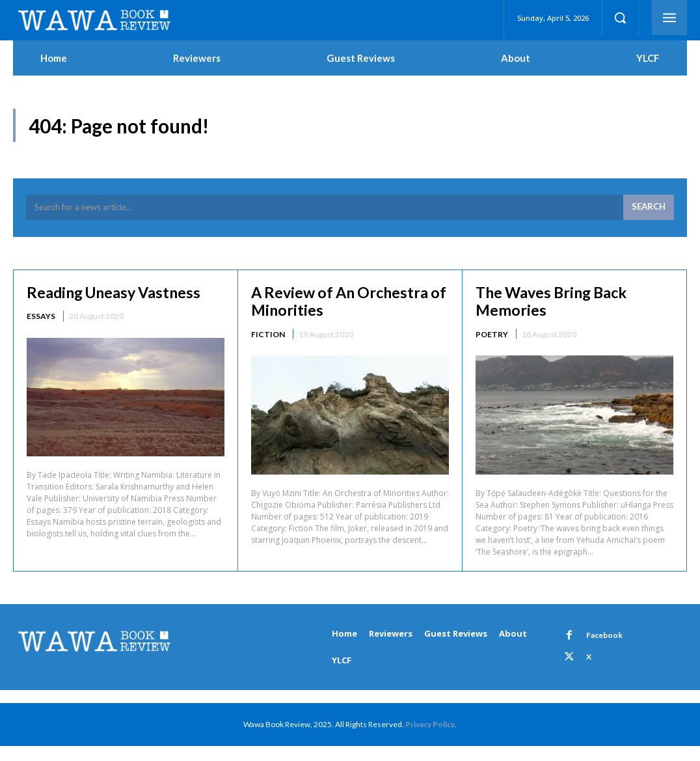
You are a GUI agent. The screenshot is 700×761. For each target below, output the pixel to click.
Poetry (492, 336)
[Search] (649, 210)
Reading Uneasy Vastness (117, 293)
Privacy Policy (430, 726)
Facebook (603, 637)
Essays (41, 318)
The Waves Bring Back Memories (555, 302)
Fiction (268, 336)
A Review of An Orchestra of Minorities (343, 302)
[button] (620, 18)
